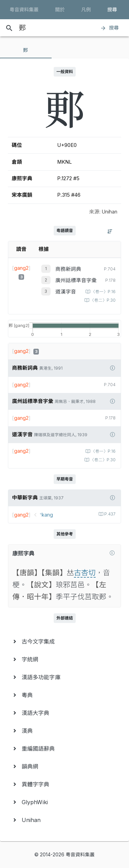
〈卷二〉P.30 (102, 300)
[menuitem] (64, 641)
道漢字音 (66, 292)
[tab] (26, 50)
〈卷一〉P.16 (103, 292)
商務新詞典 (68, 269)
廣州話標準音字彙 (76, 280)
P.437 (109, 514)
